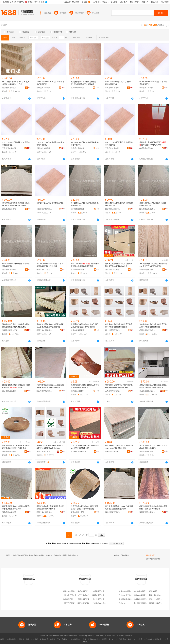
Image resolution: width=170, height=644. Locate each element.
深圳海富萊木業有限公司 (147, 512)
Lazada (85, 642)
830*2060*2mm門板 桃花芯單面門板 (50, 203)
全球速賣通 (44, 639)
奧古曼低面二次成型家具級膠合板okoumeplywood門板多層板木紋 (119, 447)
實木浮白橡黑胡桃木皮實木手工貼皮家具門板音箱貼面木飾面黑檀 (119, 326)
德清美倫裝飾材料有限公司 (79, 391)
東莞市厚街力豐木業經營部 (79, 512)
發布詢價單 (150, 555)
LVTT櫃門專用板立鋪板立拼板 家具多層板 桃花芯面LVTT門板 (16, 83)
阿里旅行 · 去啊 (80, 639)
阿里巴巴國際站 (18, 639)
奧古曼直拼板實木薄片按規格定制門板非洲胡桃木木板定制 (153, 447)
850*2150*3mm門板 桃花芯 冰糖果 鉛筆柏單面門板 (153, 83)
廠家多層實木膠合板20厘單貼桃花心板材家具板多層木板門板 (16, 508)
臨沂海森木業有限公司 (44, 391)
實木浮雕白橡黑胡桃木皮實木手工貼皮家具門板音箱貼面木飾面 (153, 326)
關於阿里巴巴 (110, 635)
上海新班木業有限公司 (113, 391)
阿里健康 (158, 639)
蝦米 (98, 639)
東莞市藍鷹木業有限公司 (147, 452)
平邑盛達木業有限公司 (44, 88)
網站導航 (129, 635)
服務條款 (91, 635)
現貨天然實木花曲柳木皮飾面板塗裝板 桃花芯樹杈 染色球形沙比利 (84, 508)
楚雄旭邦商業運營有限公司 (144, 599)
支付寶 (140, 639)
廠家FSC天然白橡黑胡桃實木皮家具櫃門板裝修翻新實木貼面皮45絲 (50, 447)
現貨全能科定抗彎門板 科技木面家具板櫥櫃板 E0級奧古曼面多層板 (119, 386)
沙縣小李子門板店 (69, 595)
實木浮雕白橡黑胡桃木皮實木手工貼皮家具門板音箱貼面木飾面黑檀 (84, 326)
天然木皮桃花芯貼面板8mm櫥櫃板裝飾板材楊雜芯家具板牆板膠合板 (50, 386)
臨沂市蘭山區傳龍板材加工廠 (147, 148)
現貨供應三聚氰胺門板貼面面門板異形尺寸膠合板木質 (153, 144)
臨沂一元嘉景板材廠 (78, 452)
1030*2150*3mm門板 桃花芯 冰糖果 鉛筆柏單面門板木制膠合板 (50, 265)
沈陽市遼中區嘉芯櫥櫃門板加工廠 (75, 591)
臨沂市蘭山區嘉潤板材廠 (113, 270)
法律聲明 (82, 635)
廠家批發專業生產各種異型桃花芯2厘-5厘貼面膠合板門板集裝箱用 (84, 83)
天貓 (59, 639)
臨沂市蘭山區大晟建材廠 (44, 512)
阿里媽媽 (91, 639)
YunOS (115, 639)
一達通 (166, 639)
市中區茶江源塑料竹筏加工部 (145, 603)
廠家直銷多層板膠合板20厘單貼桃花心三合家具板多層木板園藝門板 (50, 326)
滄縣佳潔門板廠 (83, 599)
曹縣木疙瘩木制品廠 (10, 330)
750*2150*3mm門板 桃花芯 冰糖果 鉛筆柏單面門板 (50, 83)
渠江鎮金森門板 (83, 603)
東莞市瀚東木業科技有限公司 (44, 452)
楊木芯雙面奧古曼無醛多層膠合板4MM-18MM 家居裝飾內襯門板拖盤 (16, 204)
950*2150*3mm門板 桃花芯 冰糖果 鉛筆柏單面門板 (16, 144)
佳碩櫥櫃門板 (83, 591)
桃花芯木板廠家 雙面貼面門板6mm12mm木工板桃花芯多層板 (85, 447)
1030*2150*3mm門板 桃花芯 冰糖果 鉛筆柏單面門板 (118, 83)
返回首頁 (105, 543)
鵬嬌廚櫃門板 (68, 599)
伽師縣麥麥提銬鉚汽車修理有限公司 (132, 599)
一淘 (71, 639)
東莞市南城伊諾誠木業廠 (10, 452)
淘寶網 (53, 639)
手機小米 (122, 603)
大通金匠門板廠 (98, 591)
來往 (146, 639)
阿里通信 (123, 639)
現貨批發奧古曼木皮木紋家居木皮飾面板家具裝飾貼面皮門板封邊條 (16, 447)
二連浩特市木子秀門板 (101, 603)
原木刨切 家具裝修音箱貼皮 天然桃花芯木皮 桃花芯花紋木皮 (85, 386)
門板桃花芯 (125, 555)
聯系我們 (120, 635)
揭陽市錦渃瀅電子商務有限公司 (146, 595)
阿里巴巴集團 (6, 639)
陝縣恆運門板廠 (98, 595)
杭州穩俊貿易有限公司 (147, 270)
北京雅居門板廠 (98, 599)
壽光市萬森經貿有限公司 (10, 209)
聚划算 (65, 639)
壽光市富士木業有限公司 (113, 452)
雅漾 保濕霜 (153, 591)
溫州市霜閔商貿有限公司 (113, 330)
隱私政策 (99, 635)
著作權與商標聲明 (70, 635)
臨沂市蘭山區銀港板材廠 (79, 209)
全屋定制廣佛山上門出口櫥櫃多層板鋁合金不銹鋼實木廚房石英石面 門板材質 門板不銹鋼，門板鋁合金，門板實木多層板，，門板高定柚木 (153, 386)
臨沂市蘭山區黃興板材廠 (44, 330)
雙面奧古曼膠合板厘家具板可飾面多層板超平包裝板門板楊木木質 (119, 265)
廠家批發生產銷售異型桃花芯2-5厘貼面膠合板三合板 (16, 386)
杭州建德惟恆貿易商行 (147, 330)
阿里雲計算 (106, 639)
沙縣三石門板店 (69, 603)
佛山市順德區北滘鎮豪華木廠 (147, 391)
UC (134, 639)
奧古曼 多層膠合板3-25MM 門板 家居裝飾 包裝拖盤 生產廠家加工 (119, 508)
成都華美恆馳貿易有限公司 (144, 591)
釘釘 (151, 639)
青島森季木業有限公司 (10, 512)
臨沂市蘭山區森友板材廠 (10, 88)
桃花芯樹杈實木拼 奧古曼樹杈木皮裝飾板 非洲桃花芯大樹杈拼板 (153, 508)
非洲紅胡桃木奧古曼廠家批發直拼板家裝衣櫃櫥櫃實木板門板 (50, 508)
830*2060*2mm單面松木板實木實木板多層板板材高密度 (85, 265)
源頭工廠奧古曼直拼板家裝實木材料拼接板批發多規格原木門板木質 (16, 326)
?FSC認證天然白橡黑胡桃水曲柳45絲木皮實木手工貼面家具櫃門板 (153, 265)
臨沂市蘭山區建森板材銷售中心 (79, 88)
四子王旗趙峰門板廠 (85, 595)
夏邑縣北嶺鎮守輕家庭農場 (159, 603)
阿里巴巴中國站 (32, 639)
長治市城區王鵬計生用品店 (129, 595)
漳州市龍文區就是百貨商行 (79, 330)
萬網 (129, 639)
